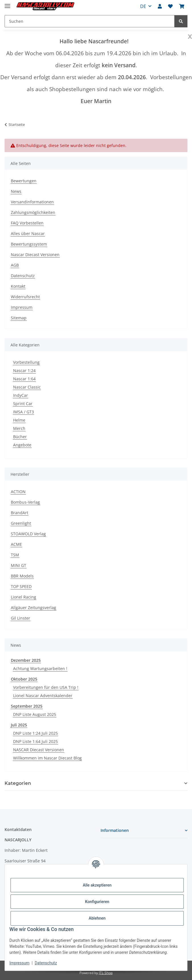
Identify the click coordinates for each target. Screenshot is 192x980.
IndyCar (21, 395)
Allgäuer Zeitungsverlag (33, 608)
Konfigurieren (97, 902)
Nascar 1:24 (24, 370)
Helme (19, 420)
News (16, 191)
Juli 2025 (19, 725)
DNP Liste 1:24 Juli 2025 (35, 733)
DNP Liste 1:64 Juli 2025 (35, 741)
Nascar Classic (27, 387)
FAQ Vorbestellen (27, 223)
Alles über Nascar (28, 233)
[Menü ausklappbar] (7, 4)
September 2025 (27, 706)
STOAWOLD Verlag (28, 534)
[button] (160, 6)
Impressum (19, 963)
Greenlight (21, 523)
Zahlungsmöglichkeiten (33, 212)
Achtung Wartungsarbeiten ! (40, 668)
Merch (19, 428)
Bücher (20, 437)
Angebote (22, 445)
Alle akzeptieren (97, 885)
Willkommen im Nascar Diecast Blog (47, 758)
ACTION (18, 492)
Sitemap (19, 318)
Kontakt (18, 286)
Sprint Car (23, 404)
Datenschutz (46, 963)
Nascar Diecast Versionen (35, 255)
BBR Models (22, 576)
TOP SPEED (21, 586)
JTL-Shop (106, 973)
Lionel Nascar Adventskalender (43, 696)
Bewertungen (24, 181)
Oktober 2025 (24, 679)
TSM (15, 555)
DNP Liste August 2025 (35, 714)
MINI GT (19, 565)
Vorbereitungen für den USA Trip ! (46, 687)
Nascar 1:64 (24, 379)
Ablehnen (97, 918)
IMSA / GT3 (24, 412)
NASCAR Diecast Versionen (39, 750)
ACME (16, 544)
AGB (15, 265)
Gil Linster (21, 618)
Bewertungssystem (29, 244)
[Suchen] (181, 21)
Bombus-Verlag (25, 502)
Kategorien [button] (18, 783)
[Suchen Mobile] (90, 21)
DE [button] (143, 6)
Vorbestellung (26, 362)
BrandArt (20, 513)
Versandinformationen (32, 202)
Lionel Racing (24, 597)
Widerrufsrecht (25, 297)
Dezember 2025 (26, 660)
